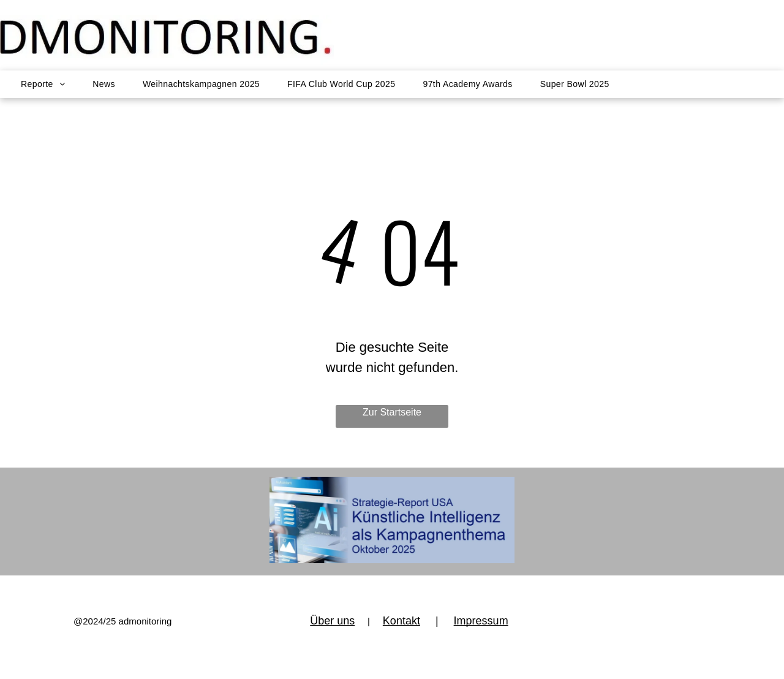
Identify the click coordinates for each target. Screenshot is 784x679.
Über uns (332, 621)
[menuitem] (51, 100)
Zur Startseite (392, 412)
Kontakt (401, 621)
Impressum (481, 621)
